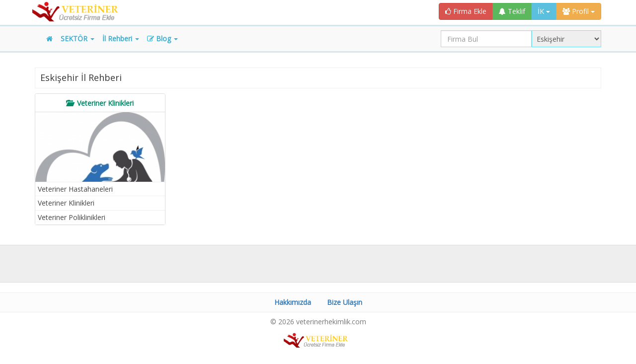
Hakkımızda (293, 302)
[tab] (100, 103)
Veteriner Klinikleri (66, 203)
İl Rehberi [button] (121, 38)
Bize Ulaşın (345, 302)
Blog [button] (162, 38)
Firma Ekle (466, 11)
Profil (579, 11)
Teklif (512, 11)
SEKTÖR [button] (78, 38)
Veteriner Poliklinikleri (72, 217)
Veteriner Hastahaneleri (75, 189)
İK (544, 11)
